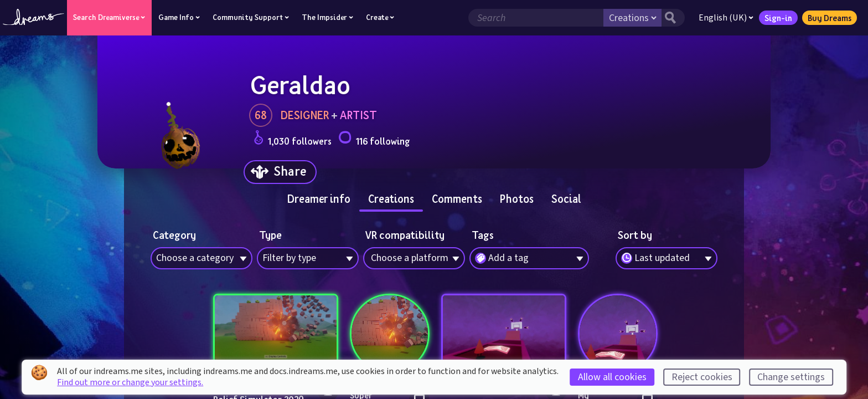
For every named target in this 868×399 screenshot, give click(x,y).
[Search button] (673, 18)
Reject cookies (702, 377)
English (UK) (725, 18)
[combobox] (666, 258)
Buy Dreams (829, 18)
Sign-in (778, 18)
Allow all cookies (612, 377)
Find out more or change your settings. (130, 382)
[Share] (280, 172)
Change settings (791, 377)
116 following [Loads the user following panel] (374, 139)
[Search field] (535, 18)
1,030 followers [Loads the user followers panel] (293, 139)
